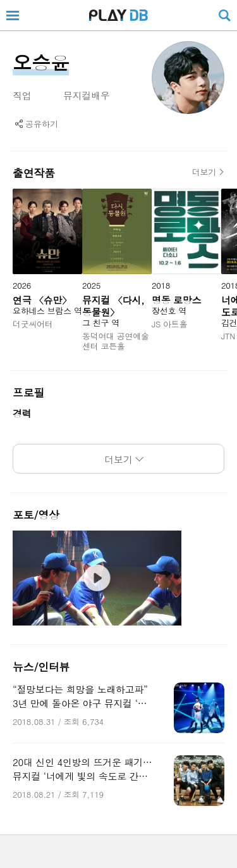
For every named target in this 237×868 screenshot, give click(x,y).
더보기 (204, 172)
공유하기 (42, 124)
